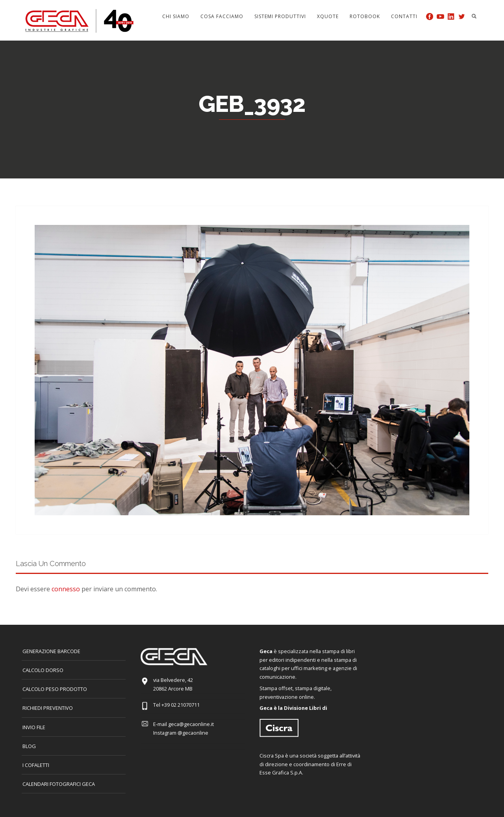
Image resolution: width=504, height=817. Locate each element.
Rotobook (365, 16)
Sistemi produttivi (280, 16)
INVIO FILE (34, 727)
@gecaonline (193, 733)
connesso (66, 589)
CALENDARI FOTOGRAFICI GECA (59, 784)
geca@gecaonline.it (191, 724)
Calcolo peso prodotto (55, 689)
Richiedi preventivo (48, 708)
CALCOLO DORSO (43, 670)
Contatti (404, 16)
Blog (29, 746)
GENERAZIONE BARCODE (51, 651)
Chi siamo (176, 16)
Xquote (328, 16)
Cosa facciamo (222, 16)
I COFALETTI (36, 765)
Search (474, 16)
